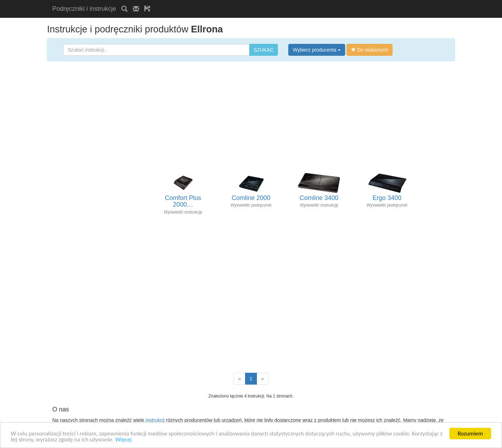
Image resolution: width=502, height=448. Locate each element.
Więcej (123, 439)
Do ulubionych (370, 50)
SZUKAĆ (264, 50)
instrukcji (155, 420)
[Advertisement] (237, 3)
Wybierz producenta (317, 50)
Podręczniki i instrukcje (84, 9)
